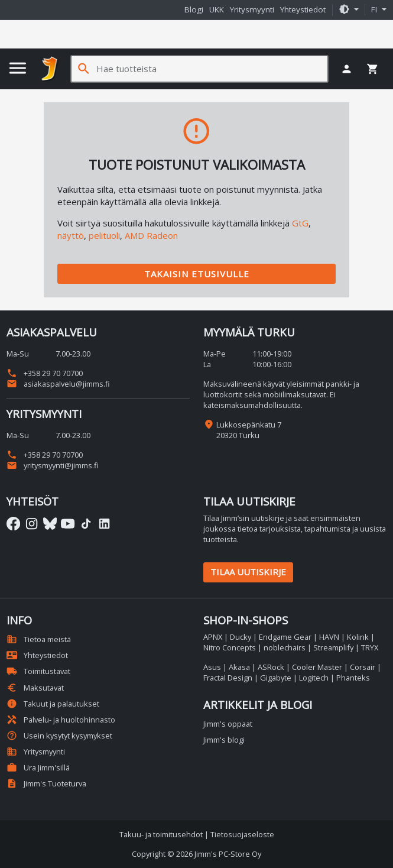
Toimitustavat (38, 671)
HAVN (329, 637)
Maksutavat (35, 688)
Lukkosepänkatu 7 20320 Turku (249, 430)
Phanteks (353, 678)
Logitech (314, 678)
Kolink (358, 637)
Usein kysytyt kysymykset (59, 736)
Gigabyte (276, 678)
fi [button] (375, 9)
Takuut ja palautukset (53, 704)
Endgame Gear (285, 637)
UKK (217, 9)
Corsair (363, 667)
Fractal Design (228, 678)
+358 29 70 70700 (45, 373)
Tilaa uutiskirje (248, 572)
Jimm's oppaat (228, 724)
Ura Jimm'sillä (38, 767)
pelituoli (104, 235)
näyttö (71, 235)
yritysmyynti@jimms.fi (53, 465)
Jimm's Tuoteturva (46, 783)
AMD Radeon (151, 235)
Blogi (194, 9)
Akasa (239, 667)
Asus (212, 667)
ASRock (271, 667)
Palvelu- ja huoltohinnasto (61, 720)
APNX (213, 637)
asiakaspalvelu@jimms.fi (58, 384)
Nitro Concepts (230, 647)
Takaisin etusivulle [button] (197, 274)
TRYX (370, 647)
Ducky (241, 637)
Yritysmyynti (252, 9)
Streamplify (333, 647)
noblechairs (285, 647)
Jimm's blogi (224, 740)
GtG (300, 223)
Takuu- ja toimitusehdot (161, 834)
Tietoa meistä (39, 639)
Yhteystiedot (303, 9)
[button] (349, 10)
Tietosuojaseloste (242, 834)
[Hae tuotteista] (212, 69)
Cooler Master (317, 667)
